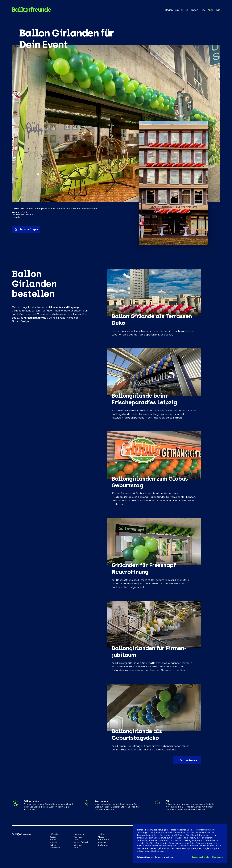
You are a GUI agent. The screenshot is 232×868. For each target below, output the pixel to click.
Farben (101, 834)
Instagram (103, 845)
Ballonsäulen (120, 587)
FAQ (203, 10)
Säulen (179, 10)
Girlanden (192, 10)
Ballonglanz (104, 840)
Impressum (55, 848)
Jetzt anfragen (26, 230)
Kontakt (78, 837)
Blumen (53, 842)
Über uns (78, 845)
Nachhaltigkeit (81, 842)
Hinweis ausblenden (201, 857)
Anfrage (214, 10)
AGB (76, 840)
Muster (101, 837)
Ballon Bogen (187, 501)
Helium (53, 845)
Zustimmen (217, 857)
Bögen (169, 10)
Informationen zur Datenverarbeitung (155, 857)
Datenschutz (80, 834)
